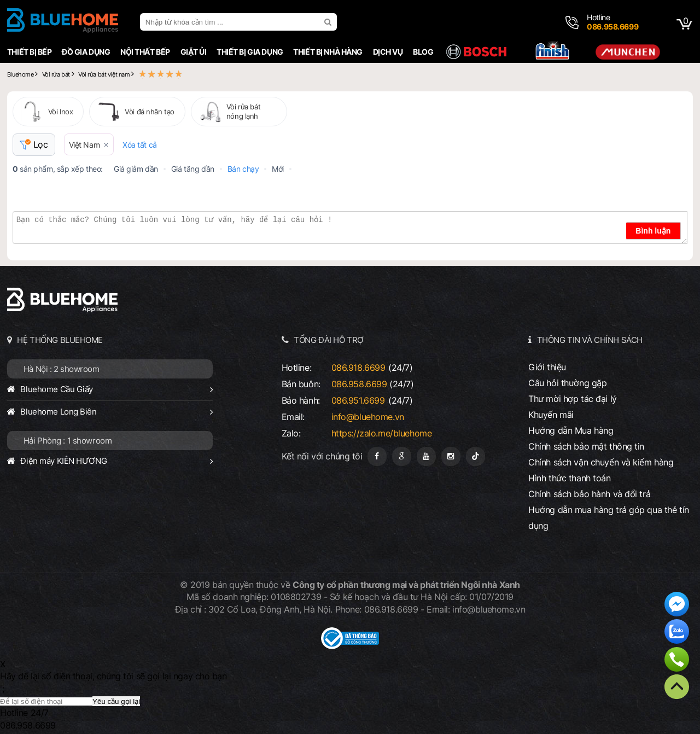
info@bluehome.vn (368, 417)
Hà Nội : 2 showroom (62, 369)
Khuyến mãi (551, 415)
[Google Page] (402, 456)
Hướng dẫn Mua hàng (571, 430)
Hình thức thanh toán (569, 478)
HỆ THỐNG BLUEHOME (60, 340)
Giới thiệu (547, 367)
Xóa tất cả (140, 145)
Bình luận (653, 231)
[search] (329, 22)
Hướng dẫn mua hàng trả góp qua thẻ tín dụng (609, 518)
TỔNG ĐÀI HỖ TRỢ (329, 340)
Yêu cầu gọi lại (116, 701)
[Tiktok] (476, 456)
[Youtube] (426, 456)
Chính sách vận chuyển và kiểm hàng (601, 462)
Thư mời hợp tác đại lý (573, 399)
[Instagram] (451, 456)
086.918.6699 (358, 368)
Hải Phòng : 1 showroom (68, 441)
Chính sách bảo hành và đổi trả (589, 494)
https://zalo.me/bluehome (382, 433)
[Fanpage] (377, 456)
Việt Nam (84, 145)
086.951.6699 (358, 400)
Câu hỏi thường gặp (567, 383)
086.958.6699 (359, 384)
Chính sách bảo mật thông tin (586, 446)
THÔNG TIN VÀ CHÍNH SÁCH (590, 340)
